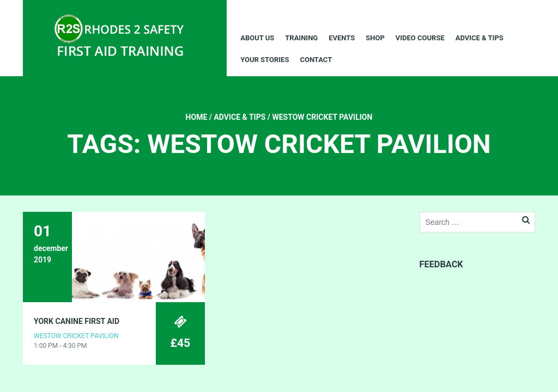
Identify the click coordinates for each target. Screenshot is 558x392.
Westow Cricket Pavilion (76, 336)
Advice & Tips (480, 38)
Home (197, 117)
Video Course (420, 38)
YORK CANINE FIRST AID (77, 321)
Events (342, 38)
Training (301, 38)
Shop (375, 38)
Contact (316, 60)
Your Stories (265, 60)
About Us (257, 38)
